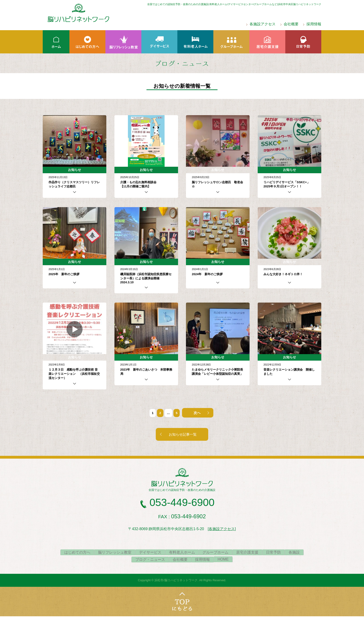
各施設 (301, 553)
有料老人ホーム (181, 553)
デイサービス (147, 553)
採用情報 (314, 24)
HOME (226, 560)
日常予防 (278, 553)
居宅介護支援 (250, 553)
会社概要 (291, 24)
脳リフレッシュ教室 (110, 553)
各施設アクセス (263, 24)
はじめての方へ (71, 553)
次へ (197, 413)
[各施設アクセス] (222, 530)
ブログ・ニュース (147, 560)
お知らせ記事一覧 (183, 435)
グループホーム (217, 553)
